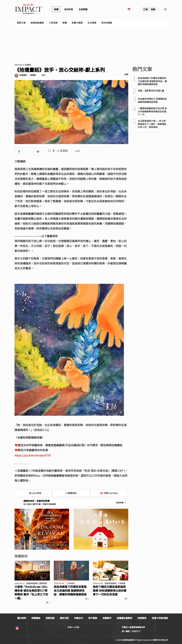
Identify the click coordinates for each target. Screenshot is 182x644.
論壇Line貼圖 (73, 627)
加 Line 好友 (33, 493)
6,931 (62, 150)
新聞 (56, 9)
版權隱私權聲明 (124, 618)
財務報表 (142, 618)
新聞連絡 (36, 618)
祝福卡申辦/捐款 (160, 618)
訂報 (146, 9)
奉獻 (153, 9)
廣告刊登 (64, 618)
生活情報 (92, 23)
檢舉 (126, 74)
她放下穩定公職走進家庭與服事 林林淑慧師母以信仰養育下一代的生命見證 (110, 591)
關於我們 (22, 618)
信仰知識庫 (107, 23)
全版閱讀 (83, 9)
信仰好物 (69, 9)
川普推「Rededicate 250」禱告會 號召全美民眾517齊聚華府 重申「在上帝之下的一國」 (32, 592)
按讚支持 (71, 493)
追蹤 (43, 75)
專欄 (65, 23)
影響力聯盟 (77, 23)
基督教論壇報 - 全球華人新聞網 (28, 9)
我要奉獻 (121, 503)
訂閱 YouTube (109, 493)
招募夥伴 (107, 618)
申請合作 (78, 618)
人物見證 (53, 23)
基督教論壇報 (37, 23)
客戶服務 (93, 618)
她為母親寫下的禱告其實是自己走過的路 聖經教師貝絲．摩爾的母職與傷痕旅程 (70, 591)
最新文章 (21, 23)
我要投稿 (50, 618)
